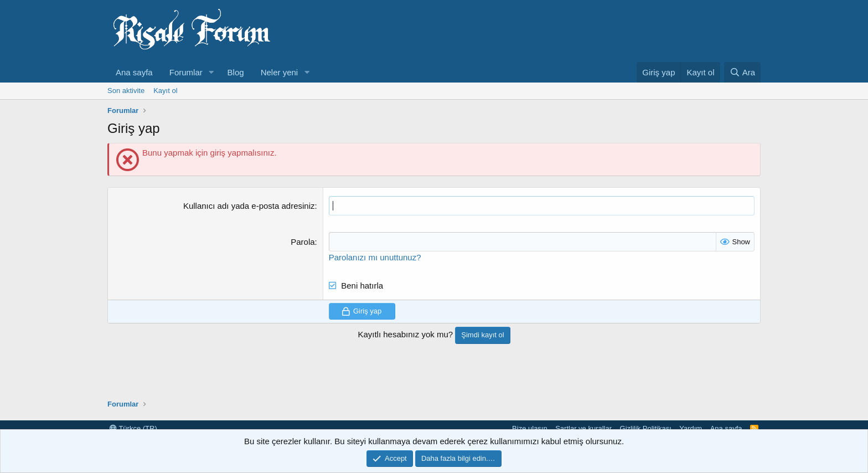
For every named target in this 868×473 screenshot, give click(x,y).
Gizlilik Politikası (646, 428)
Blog (236, 72)
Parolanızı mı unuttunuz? (375, 257)
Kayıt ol (165, 91)
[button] (211, 72)
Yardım (691, 428)
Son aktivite (126, 91)
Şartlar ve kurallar (583, 428)
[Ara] (742, 72)
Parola (303, 242)
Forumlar (186, 72)
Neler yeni (280, 72)
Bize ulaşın (530, 428)
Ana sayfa (134, 72)
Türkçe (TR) (133, 428)
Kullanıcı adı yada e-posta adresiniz (249, 206)
